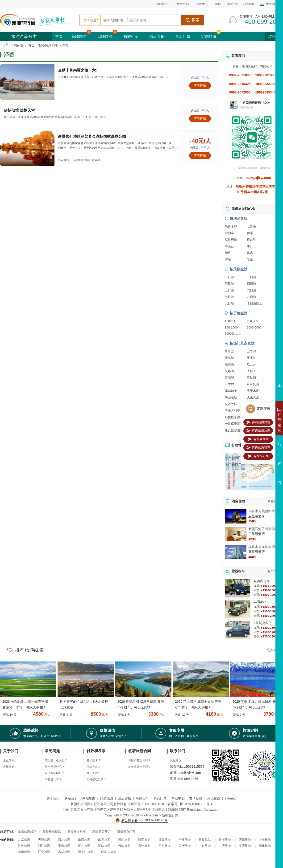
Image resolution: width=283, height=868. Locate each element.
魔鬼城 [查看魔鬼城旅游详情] (229, 358)
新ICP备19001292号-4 (196, 804)
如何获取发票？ (96, 779)
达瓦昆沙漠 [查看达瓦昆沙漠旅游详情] (232, 430)
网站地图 (89, 798)
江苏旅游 (24, 846)
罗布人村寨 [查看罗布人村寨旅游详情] (232, 411)
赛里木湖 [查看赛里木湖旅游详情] (253, 391)
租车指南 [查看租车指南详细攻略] (274, 571)
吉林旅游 (64, 852)
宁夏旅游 (185, 840)
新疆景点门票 (126, 832)
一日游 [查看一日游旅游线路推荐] (229, 277)
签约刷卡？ (94, 760)
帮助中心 (202, 4)
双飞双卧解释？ (55, 773)
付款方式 (232, 4)
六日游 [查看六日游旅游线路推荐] (252, 290)
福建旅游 (265, 846)
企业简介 (9, 760)
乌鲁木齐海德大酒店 (263, 547)
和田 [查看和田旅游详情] (228, 253)
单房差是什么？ (55, 767)
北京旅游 (24, 840)
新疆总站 (205, 840)
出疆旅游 (105, 36)
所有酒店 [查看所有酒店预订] (274, 501)
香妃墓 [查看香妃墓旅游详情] (252, 371)
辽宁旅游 (44, 852)
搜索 (192, 20)
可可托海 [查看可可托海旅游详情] (253, 384)
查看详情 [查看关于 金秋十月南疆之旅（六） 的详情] (200, 86)
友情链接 (196, 798)
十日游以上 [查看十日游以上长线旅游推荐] (255, 303)
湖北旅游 (84, 846)
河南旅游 (124, 840)
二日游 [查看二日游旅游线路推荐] (252, 277)
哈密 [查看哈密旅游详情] (250, 259)
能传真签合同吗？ (140, 767)
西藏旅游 (245, 840)
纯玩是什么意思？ (56, 760)
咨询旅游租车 (258, 448)
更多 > (271, 650)
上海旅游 (265, 840)
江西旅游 (245, 846)
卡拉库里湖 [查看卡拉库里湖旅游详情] (232, 424)
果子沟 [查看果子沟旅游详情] (252, 358)
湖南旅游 (104, 846)
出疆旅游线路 (27, 832)
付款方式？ (94, 767)
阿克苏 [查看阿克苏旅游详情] (229, 246)
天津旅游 (44, 840)
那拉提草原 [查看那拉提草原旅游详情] (232, 417)
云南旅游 (124, 846)
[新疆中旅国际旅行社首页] (38, 20)
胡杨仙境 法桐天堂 (19, 110)
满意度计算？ (53, 779)
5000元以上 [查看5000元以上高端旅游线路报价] (233, 334)
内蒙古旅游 (109, 852)
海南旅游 (24, 852)
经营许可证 (184, 4)
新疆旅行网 (170, 815)
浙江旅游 (44, 846)
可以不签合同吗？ (140, 760)
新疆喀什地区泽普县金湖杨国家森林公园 (92, 136)
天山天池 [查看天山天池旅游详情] (253, 397)
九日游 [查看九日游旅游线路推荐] (229, 303)
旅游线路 (107, 798)
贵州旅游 (144, 846)
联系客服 (249, 4)
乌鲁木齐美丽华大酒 (263, 511)
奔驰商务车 (262, 581)
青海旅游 (225, 840)
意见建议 (176, 760)
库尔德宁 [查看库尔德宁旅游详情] (231, 391)
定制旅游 (209, 36)
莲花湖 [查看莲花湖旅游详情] (229, 378)
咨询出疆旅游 (258, 431)
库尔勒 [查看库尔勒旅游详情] (252, 240)
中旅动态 (9, 767)
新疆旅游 (79, 36)
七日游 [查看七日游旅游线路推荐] (229, 297)
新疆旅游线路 (52, 832)
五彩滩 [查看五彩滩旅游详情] (252, 351)
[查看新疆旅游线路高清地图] (252, 471)
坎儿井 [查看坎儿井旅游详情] (252, 364)
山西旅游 (84, 840)
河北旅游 (64, 840)
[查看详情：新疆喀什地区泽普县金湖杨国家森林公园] (27, 148)
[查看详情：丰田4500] (238, 609)
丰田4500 (260, 602)
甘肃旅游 (165, 840)
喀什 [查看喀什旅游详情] (250, 246)
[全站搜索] (141, 20)
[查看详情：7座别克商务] (238, 630)
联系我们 (71, 798)
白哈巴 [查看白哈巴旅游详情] (229, 351)
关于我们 (53, 798)
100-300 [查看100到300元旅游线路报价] (253, 321)
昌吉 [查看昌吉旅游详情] (250, 253)
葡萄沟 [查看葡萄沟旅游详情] (229, 364)
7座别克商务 (263, 623)
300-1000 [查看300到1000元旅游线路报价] (231, 327)
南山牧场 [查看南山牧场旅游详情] (231, 397)
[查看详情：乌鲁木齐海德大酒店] (236, 552)
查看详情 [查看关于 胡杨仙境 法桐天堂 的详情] (200, 119)
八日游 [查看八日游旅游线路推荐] (252, 297)
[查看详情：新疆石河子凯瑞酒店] (236, 534)
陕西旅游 (144, 840)
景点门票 (183, 36)
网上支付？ (94, 773)
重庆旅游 (185, 846)
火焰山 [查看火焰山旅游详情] (229, 371)
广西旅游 (225, 846)
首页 (59, 36)
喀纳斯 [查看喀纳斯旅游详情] (252, 378)
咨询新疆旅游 (258, 422)
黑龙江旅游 (86, 852)
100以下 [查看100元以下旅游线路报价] (230, 321)
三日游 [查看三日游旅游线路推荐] (229, 284)
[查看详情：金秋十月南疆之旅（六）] (27, 82)
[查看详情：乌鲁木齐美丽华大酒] (236, 516)
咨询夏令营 (258, 439)
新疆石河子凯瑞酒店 (263, 529)
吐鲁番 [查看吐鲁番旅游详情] (252, 226)
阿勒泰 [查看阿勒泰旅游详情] (229, 233)
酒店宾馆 (157, 36)
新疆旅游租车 (77, 832)
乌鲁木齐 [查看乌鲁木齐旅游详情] (231, 226)
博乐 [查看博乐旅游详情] (228, 259)
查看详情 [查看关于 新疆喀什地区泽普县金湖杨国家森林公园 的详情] (200, 156)
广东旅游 (205, 846)
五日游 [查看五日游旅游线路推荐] (229, 290)
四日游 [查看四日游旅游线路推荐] (252, 284)
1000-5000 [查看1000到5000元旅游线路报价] (254, 327)
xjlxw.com (151, 815)
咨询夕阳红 (258, 456)
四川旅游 (165, 846)
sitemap (231, 798)
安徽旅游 (64, 846)
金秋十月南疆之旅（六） (79, 70)
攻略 (274, 36)
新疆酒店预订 (101, 832)
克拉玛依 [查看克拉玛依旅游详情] (231, 240)
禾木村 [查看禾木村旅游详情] (229, 384)
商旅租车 (131, 36)
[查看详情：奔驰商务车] (238, 588)
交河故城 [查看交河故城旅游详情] (231, 404)
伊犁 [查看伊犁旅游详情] (250, 233)
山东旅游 (104, 840)
